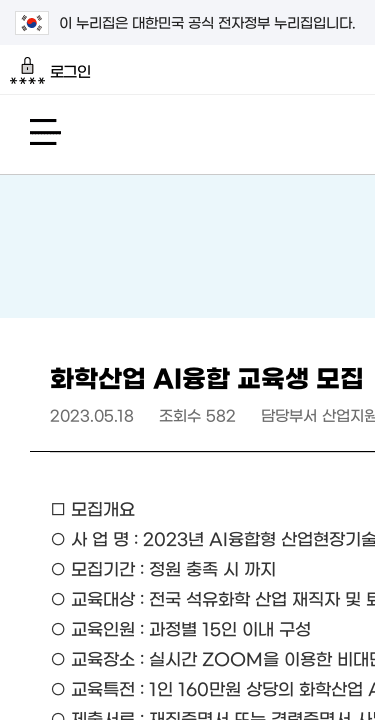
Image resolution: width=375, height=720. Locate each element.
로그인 (50, 71)
